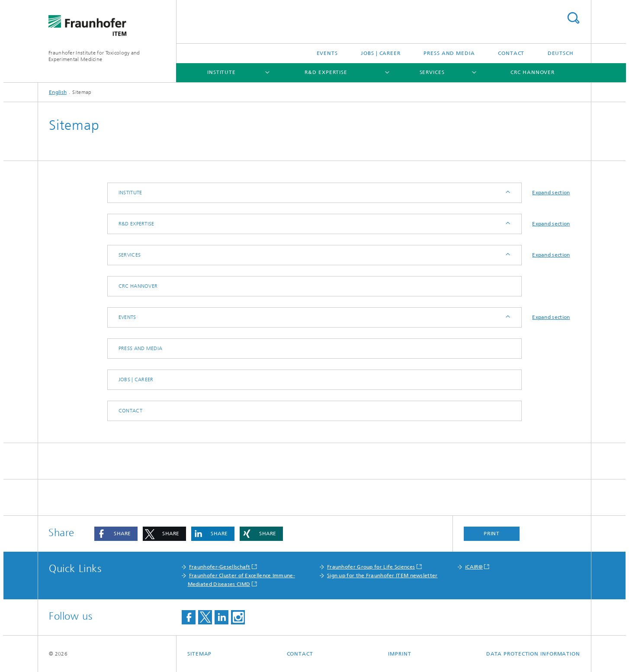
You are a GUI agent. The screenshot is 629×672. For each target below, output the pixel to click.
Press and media (449, 53)
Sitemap (199, 654)
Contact (511, 53)
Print (492, 534)
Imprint (400, 654)
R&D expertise (326, 72)
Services (432, 72)
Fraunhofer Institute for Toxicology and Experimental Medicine (94, 56)
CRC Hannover (533, 72)
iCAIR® (474, 567)
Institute (221, 72)
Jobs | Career (381, 53)
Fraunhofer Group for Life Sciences (371, 567)
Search (573, 18)
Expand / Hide (507, 193)
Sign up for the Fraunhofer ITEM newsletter (382, 576)
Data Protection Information (533, 654)
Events (327, 53)
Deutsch (561, 53)
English (58, 92)
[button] (116, 534)
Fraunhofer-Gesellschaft (220, 567)
